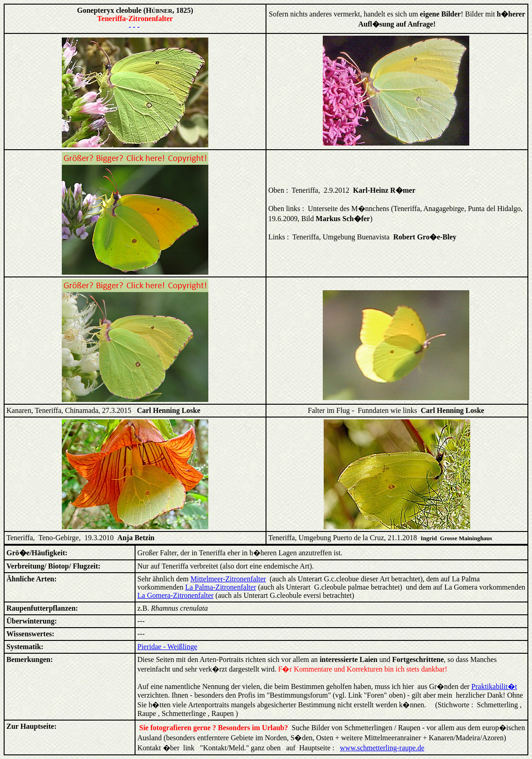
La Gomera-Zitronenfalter (176, 595)
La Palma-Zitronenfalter (220, 587)
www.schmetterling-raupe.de (382, 748)
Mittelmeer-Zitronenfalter (228, 579)
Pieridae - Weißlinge (167, 647)
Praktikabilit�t (494, 686)
